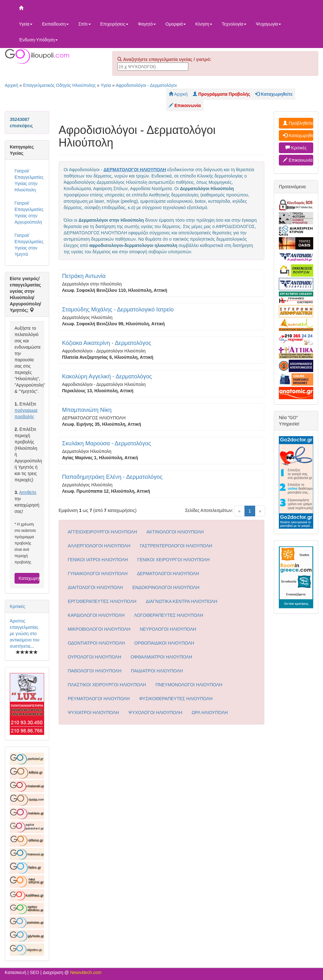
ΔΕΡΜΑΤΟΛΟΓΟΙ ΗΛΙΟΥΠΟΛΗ (168, 574)
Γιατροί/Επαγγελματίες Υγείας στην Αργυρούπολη (29, 213)
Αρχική (12, 85)
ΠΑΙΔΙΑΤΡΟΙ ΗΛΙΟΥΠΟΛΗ (157, 671)
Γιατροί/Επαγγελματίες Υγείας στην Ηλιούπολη (29, 180)
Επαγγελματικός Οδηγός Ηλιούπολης (59, 85)
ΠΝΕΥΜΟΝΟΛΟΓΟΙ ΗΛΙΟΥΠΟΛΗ (189, 685)
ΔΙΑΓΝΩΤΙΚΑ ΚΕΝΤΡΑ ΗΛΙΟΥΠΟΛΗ (182, 601)
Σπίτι (84, 24)
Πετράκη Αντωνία (84, 276)
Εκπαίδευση (55, 24)
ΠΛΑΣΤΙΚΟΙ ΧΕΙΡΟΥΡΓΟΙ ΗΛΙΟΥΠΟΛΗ (107, 685)
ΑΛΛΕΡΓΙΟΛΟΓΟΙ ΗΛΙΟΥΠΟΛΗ (99, 546)
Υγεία (26, 24)
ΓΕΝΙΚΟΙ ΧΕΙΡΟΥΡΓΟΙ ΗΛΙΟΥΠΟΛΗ (173, 560)
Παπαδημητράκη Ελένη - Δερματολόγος (112, 477)
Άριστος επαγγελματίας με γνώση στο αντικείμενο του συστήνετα (25, 634)
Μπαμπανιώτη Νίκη (87, 410)
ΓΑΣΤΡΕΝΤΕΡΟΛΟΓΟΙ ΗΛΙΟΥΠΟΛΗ (176, 546)
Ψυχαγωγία (269, 24)
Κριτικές (18, 606)
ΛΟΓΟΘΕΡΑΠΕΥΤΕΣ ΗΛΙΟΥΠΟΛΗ (169, 615)
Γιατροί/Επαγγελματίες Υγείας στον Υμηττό (29, 245)
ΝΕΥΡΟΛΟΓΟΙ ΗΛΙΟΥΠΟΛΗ (168, 629)
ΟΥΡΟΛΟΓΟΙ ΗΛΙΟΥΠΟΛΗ (94, 657)
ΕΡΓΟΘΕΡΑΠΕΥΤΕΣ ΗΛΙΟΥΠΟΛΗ (102, 601)
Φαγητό (147, 24)
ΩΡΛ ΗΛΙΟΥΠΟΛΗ (210, 712)
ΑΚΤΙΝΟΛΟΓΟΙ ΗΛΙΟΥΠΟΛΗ (175, 532)
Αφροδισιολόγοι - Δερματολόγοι (146, 85)
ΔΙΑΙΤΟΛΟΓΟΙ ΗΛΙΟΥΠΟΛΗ (95, 587)
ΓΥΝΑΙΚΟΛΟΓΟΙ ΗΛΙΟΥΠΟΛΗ (98, 574)
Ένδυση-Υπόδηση (38, 40)
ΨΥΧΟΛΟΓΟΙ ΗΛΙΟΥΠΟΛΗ (155, 712)
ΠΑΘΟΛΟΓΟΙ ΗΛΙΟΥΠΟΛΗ (95, 671)
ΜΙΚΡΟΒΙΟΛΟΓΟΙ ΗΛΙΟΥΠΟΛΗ (99, 629)
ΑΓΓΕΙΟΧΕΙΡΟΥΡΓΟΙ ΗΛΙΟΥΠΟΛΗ (103, 532)
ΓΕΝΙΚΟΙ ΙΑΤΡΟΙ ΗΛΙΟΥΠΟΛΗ (98, 560)
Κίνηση (204, 24)
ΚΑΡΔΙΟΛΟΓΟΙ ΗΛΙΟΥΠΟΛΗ (96, 615)
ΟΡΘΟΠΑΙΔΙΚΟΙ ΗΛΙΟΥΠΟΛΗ (164, 643)
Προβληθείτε (298, 123)
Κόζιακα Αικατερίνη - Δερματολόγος (107, 343)
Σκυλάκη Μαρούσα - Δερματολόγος (107, 443)
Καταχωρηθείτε (29, 578)
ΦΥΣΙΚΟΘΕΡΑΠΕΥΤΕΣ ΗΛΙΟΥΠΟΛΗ (176, 699)
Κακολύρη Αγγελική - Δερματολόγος (107, 376)
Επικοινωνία (298, 160)
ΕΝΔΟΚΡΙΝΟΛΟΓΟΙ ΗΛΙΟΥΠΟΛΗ (166, 587)
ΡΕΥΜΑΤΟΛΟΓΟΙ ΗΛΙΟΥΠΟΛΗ (99, 699)
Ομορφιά (176, 24)
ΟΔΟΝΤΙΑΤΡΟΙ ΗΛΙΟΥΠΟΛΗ (96, 643)
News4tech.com (86, 972)
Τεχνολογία (234, 24)
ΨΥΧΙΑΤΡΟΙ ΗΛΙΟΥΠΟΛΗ (93, 712)
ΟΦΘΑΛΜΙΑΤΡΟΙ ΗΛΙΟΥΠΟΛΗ (161, 657)
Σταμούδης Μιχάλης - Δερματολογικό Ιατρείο (118, 310)
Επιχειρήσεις (114, 24)
